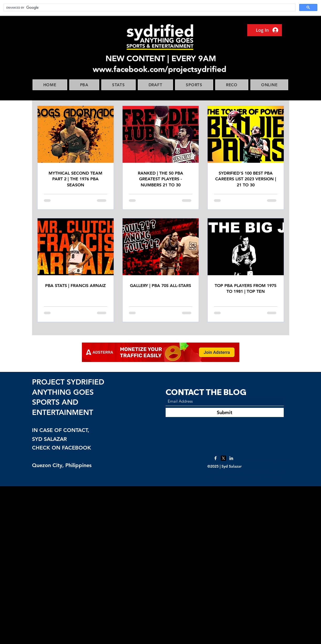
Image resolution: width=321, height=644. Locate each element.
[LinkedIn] (231, 458)
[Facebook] (215, 458)
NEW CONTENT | (138, 58)
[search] (149, 8)
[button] (84, 85)
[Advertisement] (157, 565)
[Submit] (225, 412)
